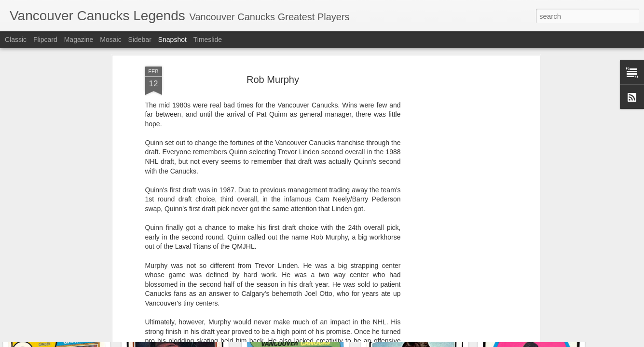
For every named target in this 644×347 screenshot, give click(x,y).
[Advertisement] (454, 155)
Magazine (79, 40)
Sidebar (140, 40)
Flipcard (45, 40)
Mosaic (110, 40)
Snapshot (172, 40)
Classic (16, 40)
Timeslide (208, 40)
